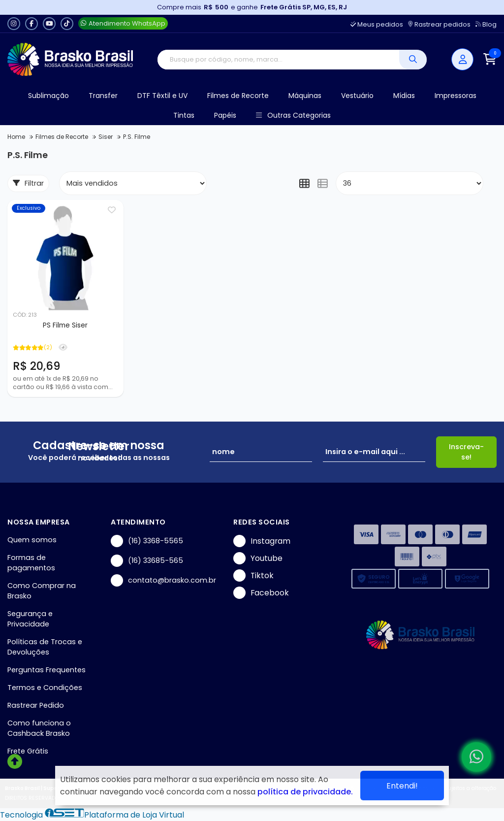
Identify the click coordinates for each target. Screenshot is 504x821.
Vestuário (357, 96)
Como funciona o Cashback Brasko (39, 728)
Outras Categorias (293, 115)
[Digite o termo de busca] (278, 60)
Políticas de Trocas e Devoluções (45, 647)
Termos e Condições (45, 688)
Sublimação (48, 96)
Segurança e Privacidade (30, 619)
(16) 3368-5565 (147, 541)
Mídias (404, 96)
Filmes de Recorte (238, 96)
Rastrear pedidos (439, 24)
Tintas (184, 115)
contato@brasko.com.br (163, 580)
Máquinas (305, 96)
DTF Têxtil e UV (162, 96)
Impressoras (456, 96)
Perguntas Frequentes (47, 670)
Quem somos (32, 540)
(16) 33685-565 (147, 561)
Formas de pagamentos (31, 563)
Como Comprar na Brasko (42, 591)
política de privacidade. (305, 792)
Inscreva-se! (466, 452)
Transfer (103, 96)
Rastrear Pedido (36, 705)
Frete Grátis (28, 751)
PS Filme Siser (65, 325)
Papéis (225, 115)
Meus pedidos (377, 24)
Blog (486, 24)
